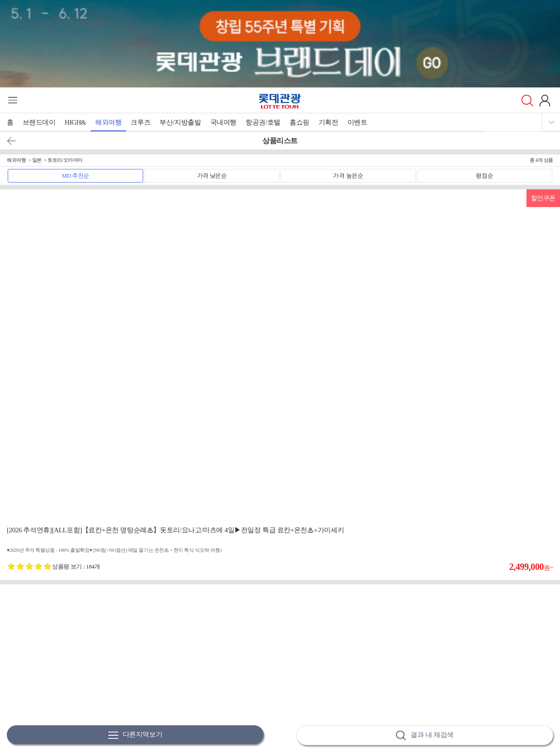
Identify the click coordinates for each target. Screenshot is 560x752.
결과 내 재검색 (425, 735)
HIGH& (75, 122)
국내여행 (223, 122)
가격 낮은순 (212, 176)
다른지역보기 (135, 735)
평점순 (484, 176)
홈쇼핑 (299, 122)
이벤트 (357, 122)
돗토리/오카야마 (65, 160)
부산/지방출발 (180, 122)
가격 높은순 (348, 176)
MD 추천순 (75, 176)
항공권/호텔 (263, 122)
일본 (37, 160)
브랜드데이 (39, 122)
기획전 (328, 122)
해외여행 (108, 122)
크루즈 (140, 122)
